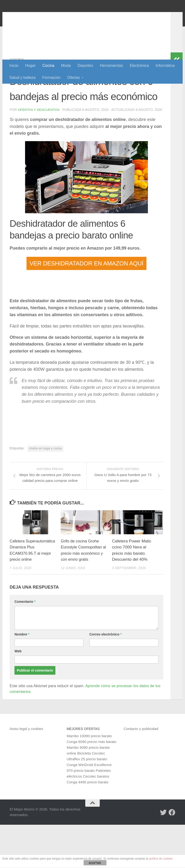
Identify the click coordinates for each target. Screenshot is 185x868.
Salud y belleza (23, 78)
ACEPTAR (95, 863)
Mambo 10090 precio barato (89, 779)
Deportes (85, 66)
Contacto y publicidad (141, 772)
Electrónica (139, 66)
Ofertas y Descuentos (39, 141)
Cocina (48, 66)
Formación (52, 78)
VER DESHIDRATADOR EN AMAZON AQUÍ (87, 300)
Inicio (14, 66)
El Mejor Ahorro (46, 17)
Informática (165, 66)
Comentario (25, 645)
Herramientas (112, 66)
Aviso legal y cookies (26, 772)
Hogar (30, 66)
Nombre (22, 678)
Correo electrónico (106, 678)
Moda (66, 66)
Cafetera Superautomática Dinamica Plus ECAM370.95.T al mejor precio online (31, 590)
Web (18, 694)
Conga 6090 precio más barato (92, 785)
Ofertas (73, 78)
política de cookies (161, 859)
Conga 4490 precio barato (88, 825)
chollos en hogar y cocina (45, 485)
